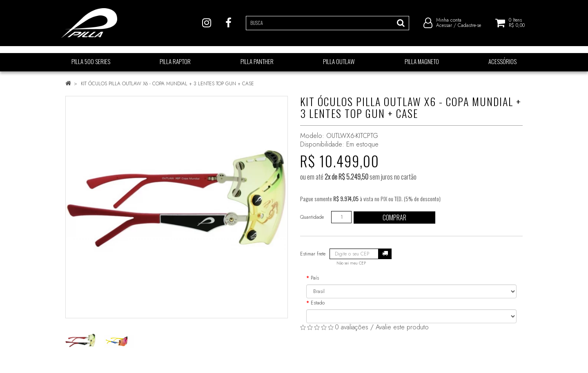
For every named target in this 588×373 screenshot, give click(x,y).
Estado (318, 303)
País (315, 278)
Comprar (394, 218)
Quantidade (312, 217)
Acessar (444, 29)
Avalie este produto (402, 327)
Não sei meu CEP (351, 263)
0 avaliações (352, 327)
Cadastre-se (469, 29)
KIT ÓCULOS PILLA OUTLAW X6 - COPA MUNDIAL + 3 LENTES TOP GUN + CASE (167, 84)
